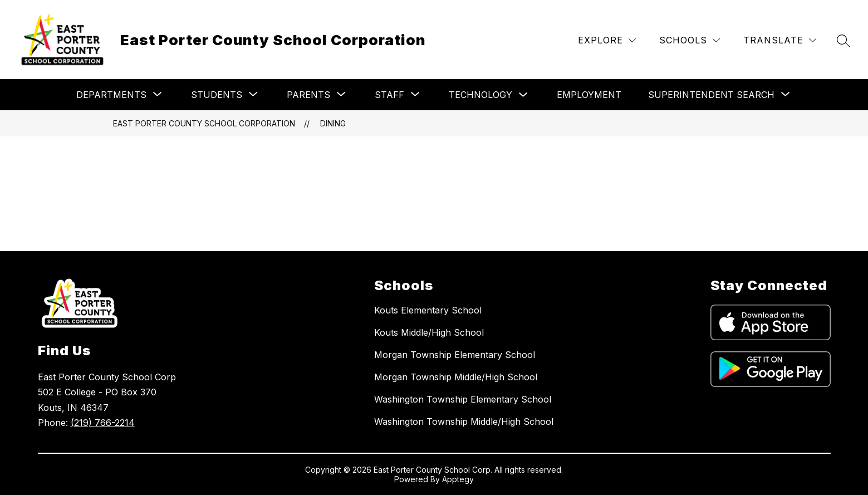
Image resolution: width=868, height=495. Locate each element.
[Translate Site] (780, 40)
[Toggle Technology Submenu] (523, 95)
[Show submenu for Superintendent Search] (711, 95)
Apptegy (458, 479)
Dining (333, 123)
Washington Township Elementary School (463, 399)
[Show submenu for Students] (217, 95)
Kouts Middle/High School (429, 332)
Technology (480, 95)
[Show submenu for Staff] (389, 95)
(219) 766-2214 (103, 423)
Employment (589, 95)
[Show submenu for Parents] (308, 95)
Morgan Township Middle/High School (456, 377)
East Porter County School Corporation (204, 123)
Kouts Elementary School (428, 310)
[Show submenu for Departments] (111, 95)
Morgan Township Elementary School (455, 355)
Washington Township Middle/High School (464, 422)
